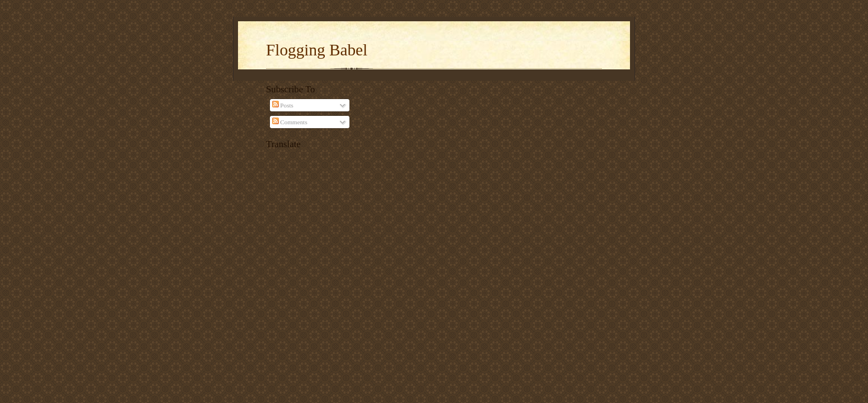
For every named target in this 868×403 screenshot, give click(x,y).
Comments (290, 122)
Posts (283, 105)
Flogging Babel (317, 50)
